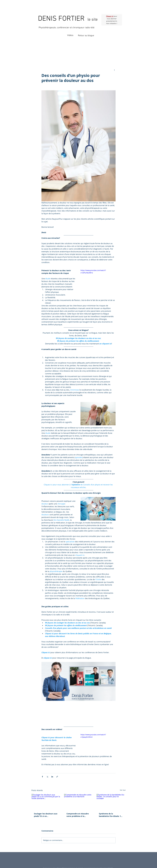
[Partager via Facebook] (42, 777)
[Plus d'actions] (114, 70)
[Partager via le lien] (57, 777)
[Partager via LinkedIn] (52, 777)
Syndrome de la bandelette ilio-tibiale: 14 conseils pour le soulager (110, 815)
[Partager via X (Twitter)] (47, 777)
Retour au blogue (86, 36)
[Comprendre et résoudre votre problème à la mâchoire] (79, 802)
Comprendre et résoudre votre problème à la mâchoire (78, 815)
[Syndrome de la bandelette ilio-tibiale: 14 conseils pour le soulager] (111, 802)
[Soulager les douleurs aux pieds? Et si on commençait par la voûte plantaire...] (46, 802)
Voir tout (123, 790)
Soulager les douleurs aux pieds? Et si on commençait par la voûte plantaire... (46, 815)
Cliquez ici (110, 16)
